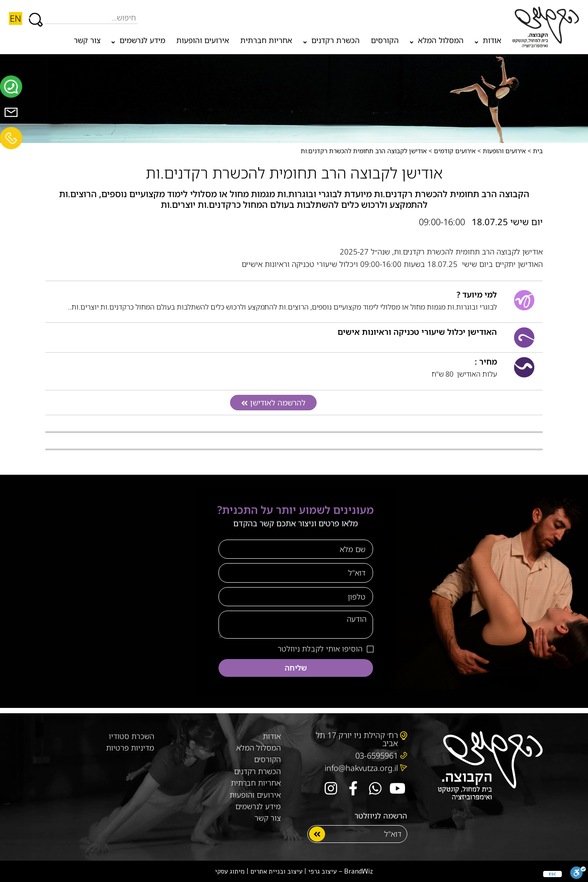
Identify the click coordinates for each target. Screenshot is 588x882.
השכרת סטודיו (131, 736)
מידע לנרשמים (138, 42)
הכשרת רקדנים (332, 42)
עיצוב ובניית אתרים (276, 871)
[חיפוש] (36, 16)
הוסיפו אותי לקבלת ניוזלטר (320, 649)
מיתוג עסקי (230, 871)
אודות (488, 42)
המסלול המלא (437, 42)
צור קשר (87, 40)
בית (538, 151)
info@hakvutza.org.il (361, 768)
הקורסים (385, 40)
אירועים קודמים (455, 151)
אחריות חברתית (266, 40)
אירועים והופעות (203, 40)
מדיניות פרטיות (130, 748)
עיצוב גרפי (322, 871)
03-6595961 (377, 755)
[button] (273, 403)
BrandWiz (359, 871)
